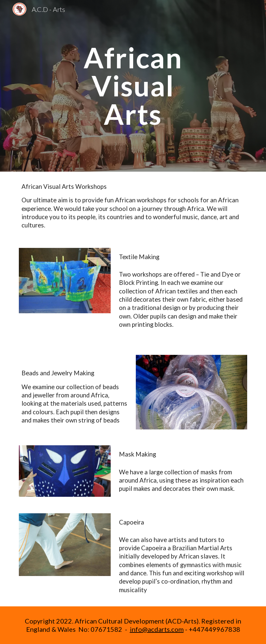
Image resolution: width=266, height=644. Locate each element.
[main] (133, 86)
